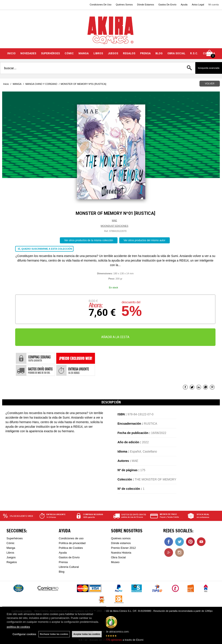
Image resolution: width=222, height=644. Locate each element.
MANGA (84, 53)
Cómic (11, 543)
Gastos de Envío (69, 557)
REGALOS (129, 53)
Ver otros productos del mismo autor (144, 240)
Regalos (12, 562)
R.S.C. (194, 53)
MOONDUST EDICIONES (114, 226)
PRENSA (145, 53)
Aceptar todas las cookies (87, 634)
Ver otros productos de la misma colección (89, 240)
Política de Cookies (71, 548)
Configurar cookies (24, 634)
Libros (10, 553)
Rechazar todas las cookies (54, 634)
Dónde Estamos (145, 5)
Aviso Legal (198, 5)
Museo (115, 562)
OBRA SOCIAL (176, 53)
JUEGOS (113, 53)
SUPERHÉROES (50, 53)
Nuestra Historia (121, 553)
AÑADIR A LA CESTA (115, 337)
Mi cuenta (214, 5)
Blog (62, 572)
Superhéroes (15, 538)
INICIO (11, 53)
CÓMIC (69, 53)
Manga (11, 548)
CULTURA (209, 53)
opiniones (112, 640)
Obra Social (118, 557)
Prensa (63, 562)
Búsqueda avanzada (209, 68)
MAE (114, 220)
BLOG (159, 53)
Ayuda (184, 5)
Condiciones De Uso (101, 5)
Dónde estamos (121, 543)
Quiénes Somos (124, 5)
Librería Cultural (69, 567)
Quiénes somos (121, 538)
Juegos (11, 557)
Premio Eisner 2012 (123, 548)
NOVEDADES (28, 53)
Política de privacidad (72, 543)
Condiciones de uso (71, 538)
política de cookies (18, 627)
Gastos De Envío (167, 5)
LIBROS (98, 53)
